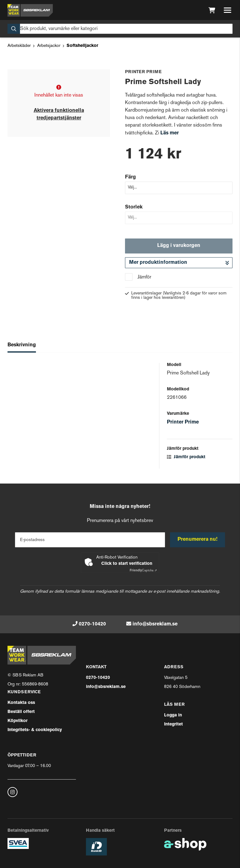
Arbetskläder (19, 46)
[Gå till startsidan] (30, 10)
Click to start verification (127, 564)
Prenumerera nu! (197, 539)
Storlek (134, 207)
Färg (130, 177)
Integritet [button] (173, 724)
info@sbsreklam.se (155, 624)
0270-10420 (92, 624)
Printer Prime (183, 422)
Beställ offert (21, 712)
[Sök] (120, 29)
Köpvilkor (17, 721)
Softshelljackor (82, 46)
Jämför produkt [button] (186, 457)
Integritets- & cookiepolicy (35, 730)
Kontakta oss (21, 703)
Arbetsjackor (49, 46)
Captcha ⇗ (143, 571)
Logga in (173, 715)
